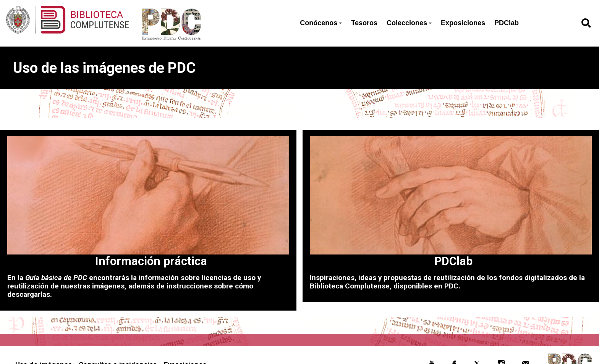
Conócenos (321, 23)
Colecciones (409, 23)
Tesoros (364, 23)
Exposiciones (463, 23)
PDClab (507, 23)
